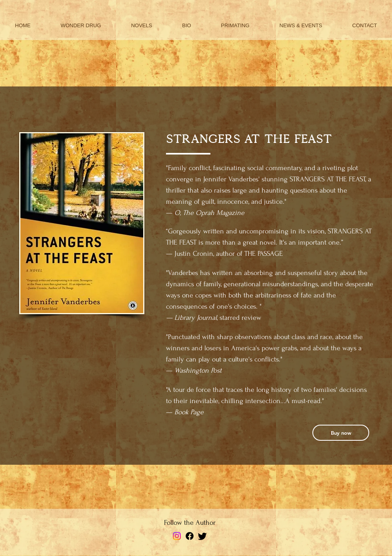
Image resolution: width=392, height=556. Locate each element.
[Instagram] (177, 536)
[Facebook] (190, 536)
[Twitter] (202, 536)
